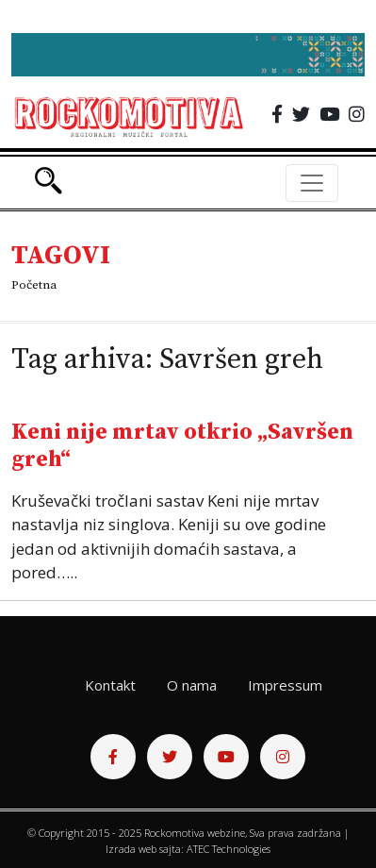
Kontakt (110, 685)
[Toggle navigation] (312, 183)
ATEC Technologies (229, 849)
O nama (192, 685)
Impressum (285, 685)
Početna (34, 285)
